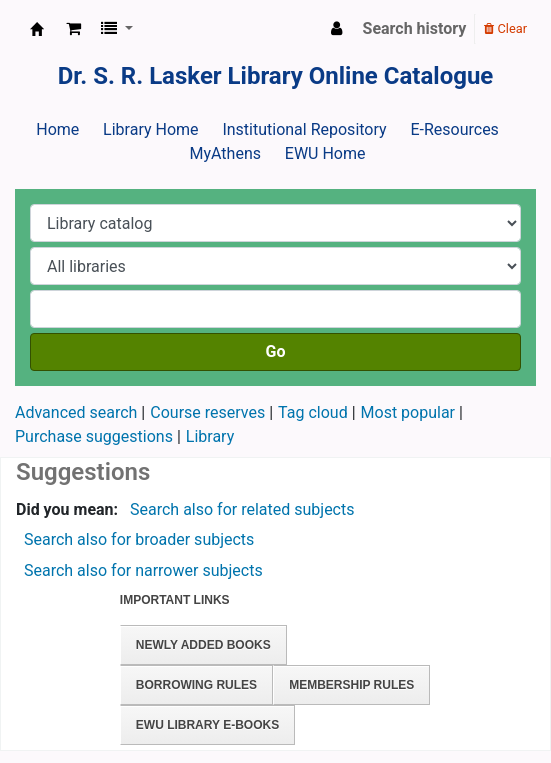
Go (276, 351)
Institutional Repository (304, 129)
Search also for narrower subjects (143, 570)
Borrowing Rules (196, 685)
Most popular (408, 412)
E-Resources (454, 129)
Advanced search (76, 412)
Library (210, 436)
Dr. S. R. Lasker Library (37, 29)
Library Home (150, 129)
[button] (73, 29)
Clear (505, 28)
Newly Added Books (203, 645)
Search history (415, 28)
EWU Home (325, 153)
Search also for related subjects (242, 509)
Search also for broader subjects (139, 539)
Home (57, 129)
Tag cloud (313, 412)
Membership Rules (351, 685)
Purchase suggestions (94, 436)
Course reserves (207, 412)
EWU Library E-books (207, 725)
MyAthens (225, 153)
